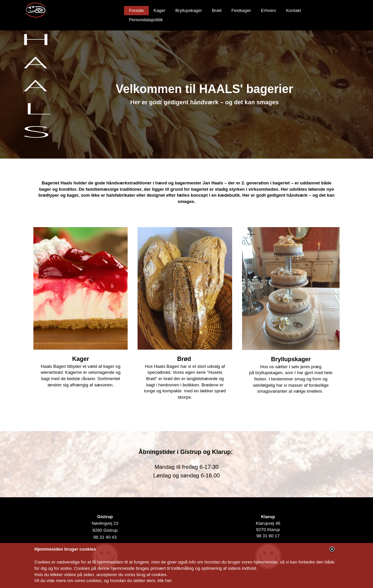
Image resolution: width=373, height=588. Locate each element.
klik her (164, 581)
